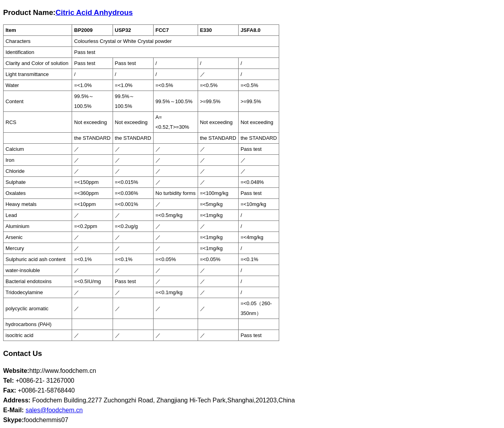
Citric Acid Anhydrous (94, 12)
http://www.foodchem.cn (63, 371)
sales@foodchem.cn (54, 410)
